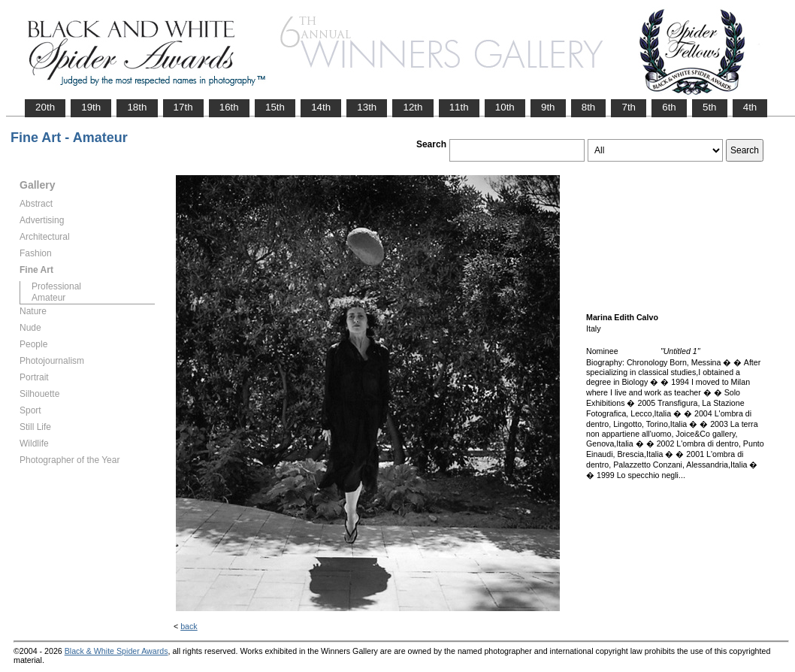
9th (548, 107)
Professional (56, 286)
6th (669, 107)
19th (91, 107)
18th (137, 107)
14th (321, 107)
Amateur (48, 298)
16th (229, 107)
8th (589, 107)
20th (45, 107)
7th (629, 107)
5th (710, 107)
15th (275, 107)
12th (413, 107)
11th (459, 107)
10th (505, 107)
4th (750, 107)
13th (367, 107)
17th (183, 107)
